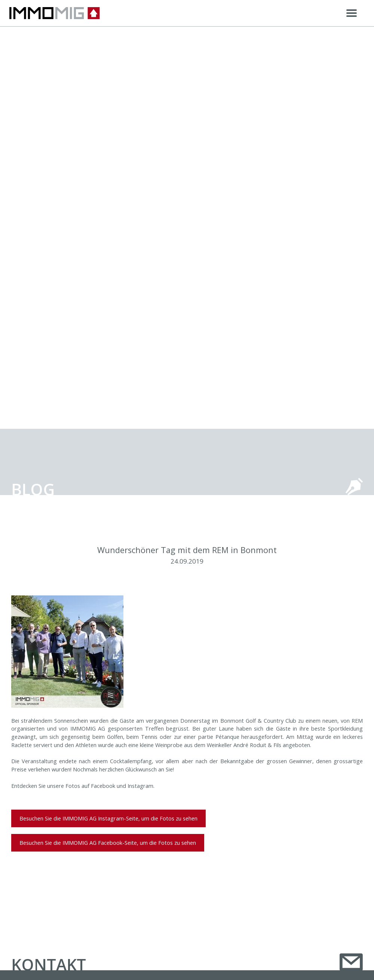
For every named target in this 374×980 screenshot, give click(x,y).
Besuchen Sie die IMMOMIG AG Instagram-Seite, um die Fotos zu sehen (108, 818)
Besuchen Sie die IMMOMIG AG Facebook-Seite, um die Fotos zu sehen (108, 843)
